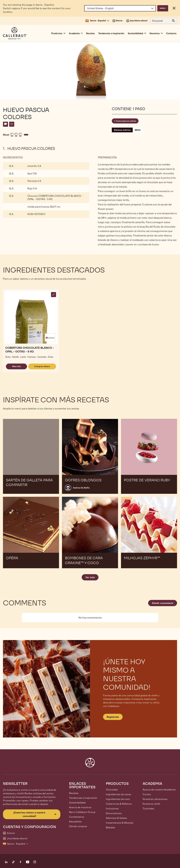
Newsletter (76, 822)
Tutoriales (148, 808)
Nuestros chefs (151, 804)
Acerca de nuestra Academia (159, 790)
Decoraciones (114, 813)
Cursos (147, 794)
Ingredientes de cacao (119, 794)
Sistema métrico (122, 130)
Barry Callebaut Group (82, 812)
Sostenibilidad (77, 803)
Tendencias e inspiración (111, 33)
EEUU (138, 130)
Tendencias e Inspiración (83, 798)
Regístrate (113, 717)
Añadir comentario (163, 603)
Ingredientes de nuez (118, 799)
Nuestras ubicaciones (155, 799)
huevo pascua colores (126, 121)
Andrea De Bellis (81, 488)
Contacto (171, 33)
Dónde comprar (78, 826)
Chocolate (112, 790)
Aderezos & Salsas (116, 818)
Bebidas (110, 827)
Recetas (90, 33)
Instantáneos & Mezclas (120, 823)
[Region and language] (120, 8)
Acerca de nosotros (80, 807)
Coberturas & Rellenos (119, 804)
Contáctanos (77, 817)
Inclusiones (112, 808)
